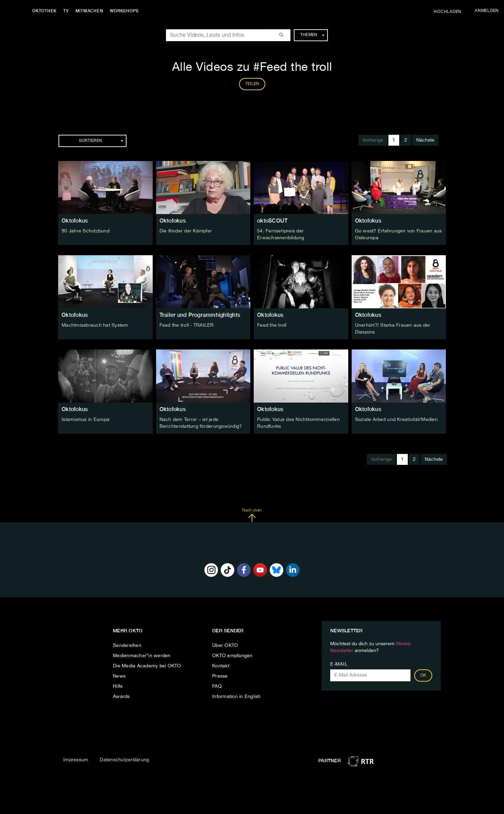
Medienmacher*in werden (142, 656)
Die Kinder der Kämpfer (186, 231)
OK (423, 675)
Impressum (76, 760)
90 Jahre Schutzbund (86, 231)
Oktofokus (75, 221)
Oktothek (44, 11)
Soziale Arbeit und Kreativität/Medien (396, 420)
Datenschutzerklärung (124, 760)
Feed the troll (272, 325)
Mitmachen (89, 11)
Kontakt (221, 666)
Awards (121, 697)
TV (66, 11)
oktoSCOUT (272, 221)
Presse (220, 676)
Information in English (237, 697)
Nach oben (252, 515)
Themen (312, 35)
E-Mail (339, 664)
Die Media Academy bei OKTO (147, 666)
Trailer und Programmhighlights (200, 315)
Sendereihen (127, 646)
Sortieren (101, 141)
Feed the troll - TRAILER (187, 325)
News (119, 676)
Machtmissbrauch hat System (95, 325)
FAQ (217, 686)
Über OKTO (225, 646)
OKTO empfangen (232, 656)
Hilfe (118, 686)
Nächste (425, 140)
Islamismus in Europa (86, 420)
